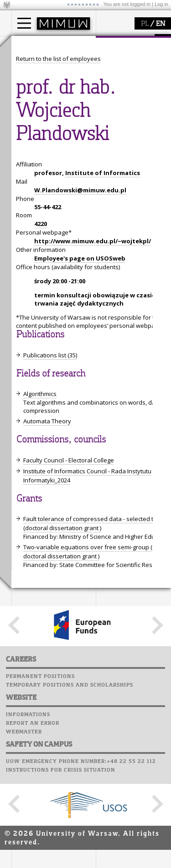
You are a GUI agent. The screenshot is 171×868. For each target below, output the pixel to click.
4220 (41, 560)
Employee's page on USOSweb (80, 595)
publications (40, 247)
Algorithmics (40, 730)
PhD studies (39, 79)
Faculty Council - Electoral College (69, 797)
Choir (22, 345)
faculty (31, 129)
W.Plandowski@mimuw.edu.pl (80, 527)
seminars (36, 239)
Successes (28, 354)
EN (161, 24)
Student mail (34, 319)
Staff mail (30, 328)
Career (24, 336)
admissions (39, 95)
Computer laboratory (48, 311)
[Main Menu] (24, 23)
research (35, 213)
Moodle (25, 302)
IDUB (29, 272)
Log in (161, 4)
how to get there (45, 147)
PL (145, 24)
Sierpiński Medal (46, 264)
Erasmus (35, 87)
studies (32, 45)
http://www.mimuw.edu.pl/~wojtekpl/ (93, 577)
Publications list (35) (50, 692)
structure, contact (47, 155)
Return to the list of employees (58, 395)
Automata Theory (47, 758)
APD (67, 293)
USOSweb (27, 293)
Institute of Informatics (103, 509)
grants (32, 256)
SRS (51, 293)
